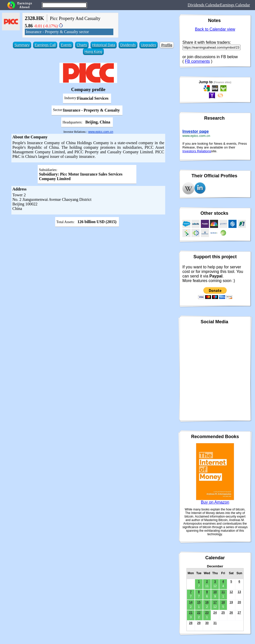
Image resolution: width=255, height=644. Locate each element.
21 (191, 613)
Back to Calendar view (215, 29)
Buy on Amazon (215, 502)
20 (239, 602)
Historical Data (104, 45)
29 (199, 623)
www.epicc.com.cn (101, 132)
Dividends (128, 45)
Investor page (196, 131)
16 (207, 602)
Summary (22, 45)
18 (223, 602)
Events (66, 45)
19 (231, 602)
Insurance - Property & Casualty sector (57, 32)
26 (231, 613)
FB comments (197, 61)
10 (215, 592)
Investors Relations (197, 151)
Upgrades (149, 45)
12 (231, 592)
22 (199, 613)
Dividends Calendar (204, 5)
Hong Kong (93, 52)
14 (191, 602)
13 (239, 592)
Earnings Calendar (235, 5)
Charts (82, 45)
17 (215, 602)
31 (215, 623)
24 (215, 613)
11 (223, 592)
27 (239, 613)
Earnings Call (45, 45)
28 (191, 623)
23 (207, 613)
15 (199, 602)
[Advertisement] (88, 264)
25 (223, 613)
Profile (167, 45)
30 (207, 623)
